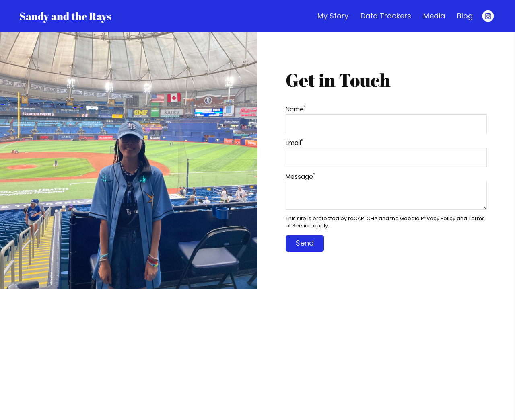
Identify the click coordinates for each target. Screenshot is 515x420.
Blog (465, 16)
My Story (333, 16)
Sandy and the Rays (65, 16)
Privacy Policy (438, 218)
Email (295, 143)
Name (296, 109)
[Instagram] (488, 16)
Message (301, 177)
